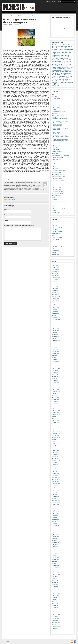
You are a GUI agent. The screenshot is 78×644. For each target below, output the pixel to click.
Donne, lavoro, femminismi (59, 115)
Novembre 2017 (57, 457)
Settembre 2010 (57, 615)
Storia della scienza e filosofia (59, 209)
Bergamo (70, 48)
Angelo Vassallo (56, 46)
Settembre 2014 (57, 529)
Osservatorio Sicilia (57, 188)
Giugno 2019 (56, 420)
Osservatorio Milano (57, 182)
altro (54, 94)
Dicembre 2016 (56, 478)
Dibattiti (8, 12)
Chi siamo (49, 1)
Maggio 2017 (56, 468)
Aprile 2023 (56, 333)
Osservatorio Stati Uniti (58, 190)
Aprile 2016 (56, 493)
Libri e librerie (56, 161)
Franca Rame (65, 58)
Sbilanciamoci (56, 249)
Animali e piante (57, 98)
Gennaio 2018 (56, 453)
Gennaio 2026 (56, 270)
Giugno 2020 (56, 397)
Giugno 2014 (56, 535)
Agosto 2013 (56, 554)
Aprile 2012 (56, 584)
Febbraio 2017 (56, 474)
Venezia (54, 85)
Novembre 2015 (57, 502)
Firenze (59, 58)
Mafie (61, 69)
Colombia (63, 52)
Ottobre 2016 (56, 481)
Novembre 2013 (57, 548)
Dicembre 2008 (56, 628)
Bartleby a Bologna (57, 120)
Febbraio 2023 (56, 336)
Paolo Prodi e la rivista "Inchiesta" (60, 131)
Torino (71, 82)
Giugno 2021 (56, 375)
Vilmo (58, 85)
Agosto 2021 (56, 371)
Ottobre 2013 (56, 550)
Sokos (55, 253)
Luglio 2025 (56, 281)
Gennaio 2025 (56, 293)
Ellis (68, 57)
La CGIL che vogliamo (58, 245)
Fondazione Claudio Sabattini (59, 127)
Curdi (53, 54)
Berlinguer (55, 50)
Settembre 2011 (57, 598)
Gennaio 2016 (56, 499)
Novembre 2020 (57, 388)
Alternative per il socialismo (59, 222)
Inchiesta (4, 642)
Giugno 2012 (56, 581)
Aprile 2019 (56, 424)
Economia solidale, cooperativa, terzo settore (62, 146)
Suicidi (58, 81)
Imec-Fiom (55, 241)
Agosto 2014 (56, 531)
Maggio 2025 (56, 285)
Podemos (69, 75)
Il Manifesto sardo (57, 239)
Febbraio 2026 (56, 268)
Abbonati (54, 1)
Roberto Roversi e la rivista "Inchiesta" (61, 137)
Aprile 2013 (56, 561)
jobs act (58, 64)
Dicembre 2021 (56, 363)
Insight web (56, 243)
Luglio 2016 (56, 487)
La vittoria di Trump (62, 66)
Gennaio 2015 (56, 521)
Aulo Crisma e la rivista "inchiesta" (60, 119)
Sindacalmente (56, 251)
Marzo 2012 (56, 586)
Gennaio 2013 (56, 567)
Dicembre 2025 (56, 272)
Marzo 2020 (56, 403)
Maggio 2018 (56, 445)
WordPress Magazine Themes (21, 642)
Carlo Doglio (55, 51)
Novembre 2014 (57, 525)
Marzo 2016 (56, 495)
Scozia (61, 78)
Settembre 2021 (57, 369)
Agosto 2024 (56, 302)
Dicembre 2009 (56, 622)
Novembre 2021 (57, 365)
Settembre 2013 (57, 552)
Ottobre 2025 (56, 275)
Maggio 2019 (56, 422)
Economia (16, 179)
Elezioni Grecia (63, 57)
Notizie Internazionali (58, 247)
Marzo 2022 (56, 357)
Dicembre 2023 (56, 317)
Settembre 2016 (57, 483)
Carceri (55, 104)
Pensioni (62, 75)
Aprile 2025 (56, 287)
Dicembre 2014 (56, 523)
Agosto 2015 (56, 508)
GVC (54, 235)
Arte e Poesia (56, 102)
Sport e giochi (56, 207)
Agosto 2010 (56, 617)
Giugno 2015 (56, 512)
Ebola (64, 55)
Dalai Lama (58, 54)
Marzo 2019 (56, 426)
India (66, 63)
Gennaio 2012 (56, 590)
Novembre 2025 (57, 273)
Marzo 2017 (56, 472)
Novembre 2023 (57, 319)
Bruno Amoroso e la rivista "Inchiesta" (61, 121)
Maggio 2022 (56, 354)
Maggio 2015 (56, 514)
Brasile (67, 50)
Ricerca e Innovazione (58, 203)
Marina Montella (67, 69)
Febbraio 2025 (56, 291)
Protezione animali (61, 76)
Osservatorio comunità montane (60, 174)
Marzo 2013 (56, 563)
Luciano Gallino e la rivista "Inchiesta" (61, 128)
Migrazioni (55, 163)
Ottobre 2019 (56, 413)
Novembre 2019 (57, 411)
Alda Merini (70, 45)
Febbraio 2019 (56, 428)
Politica (54, 76)
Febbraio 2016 (56, 497)
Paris (57, 75)
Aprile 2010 (56, 621)
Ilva (63, 63)
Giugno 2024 (56, 306)
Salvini (54, 78)
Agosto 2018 (56, 439)
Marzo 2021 (56, 380)
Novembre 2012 (57, 571)
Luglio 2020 (56, 396)
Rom (70, 76)
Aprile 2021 (56, 378)
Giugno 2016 (56, 489)
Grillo (65, 61)
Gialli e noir (56, 153)
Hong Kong (59, 63)
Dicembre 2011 (56, 592)
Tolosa (68, 82)
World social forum (57, 142)
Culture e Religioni (57, 108)
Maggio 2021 (56, 376)
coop (67, 52)
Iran (55, 64)
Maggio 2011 (56, 605)
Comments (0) (17, 25)
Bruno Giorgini (6, 25)
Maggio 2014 (56, 537)
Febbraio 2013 (56, 565)
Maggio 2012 (56, 582)
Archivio (55, 100)
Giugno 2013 (56, 558)
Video (12, 12)
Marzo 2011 (56, 609)
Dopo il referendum (57, 55)
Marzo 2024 (56, 312)
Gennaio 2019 (56, 430)
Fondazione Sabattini (58, 234)
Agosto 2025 (56, 279)
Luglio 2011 (56, 602)
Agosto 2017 (56, 462)
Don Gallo (68, 54)
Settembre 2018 (57, 437)
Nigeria (70, 72)
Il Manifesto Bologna (57, 237)
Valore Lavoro (56, 254)
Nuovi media (56, 169)
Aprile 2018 (56, 447)
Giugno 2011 (56, 603)
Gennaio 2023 (56, 338)
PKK (65, 75)
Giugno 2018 (56, 443)
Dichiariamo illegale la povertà (59, 112)
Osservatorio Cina (57, 173)
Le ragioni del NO (68, 67)
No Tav (54, 73)
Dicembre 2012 (56, 569)
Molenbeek (64, 70)
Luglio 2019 (56, 418)
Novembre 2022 (57, 342)
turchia (64, 84)
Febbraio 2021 (56, 382)
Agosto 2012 (56, 577)
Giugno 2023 (56, 329)
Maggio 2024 (56, 308)
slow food (62, 79)
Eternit (71, 57)
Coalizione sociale (66, 51)
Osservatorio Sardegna (58, 186)
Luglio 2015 (56, 510)
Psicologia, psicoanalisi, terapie (60, 201)
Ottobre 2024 (56, 298)
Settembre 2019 (57, 415)
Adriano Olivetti (63, 45)
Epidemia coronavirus (58, 126)
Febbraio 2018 (56, 451)
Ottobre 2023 (56, 321)
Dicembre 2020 (56, 386)
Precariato (55, 199)
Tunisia (60, 84)
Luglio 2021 (56, 373)
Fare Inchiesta (22, 12)
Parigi (54, 75)
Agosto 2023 (56, 325)
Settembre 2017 (57, 460)
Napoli (66, 72)
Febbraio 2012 (56, 588)
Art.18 (67, 46)
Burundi (71, 50)
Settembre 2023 (57, 323)
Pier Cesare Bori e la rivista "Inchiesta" (61, 134)
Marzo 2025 (56, 289)
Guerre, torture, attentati (58, 157)
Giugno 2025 (56, 283)
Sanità (57, 78)
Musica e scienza (57, 130)
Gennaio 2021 (56, 384)
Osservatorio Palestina (58, 184)
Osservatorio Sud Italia (58, 192)
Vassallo (68, 84)
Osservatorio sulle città (58, 194)
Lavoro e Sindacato (57, 159)
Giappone (66, 60)
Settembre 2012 (57, 575)
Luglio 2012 (56, 579)
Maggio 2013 (56, 560)
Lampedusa (55, 67)
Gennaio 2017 (56, 476)
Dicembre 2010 (56, 611)
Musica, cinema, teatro (58, 167)
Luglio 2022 (56, 350)
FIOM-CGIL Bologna (57, 232)
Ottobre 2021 (56, 367)
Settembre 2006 (57, 630)
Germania (60, 60)
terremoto (58, 82)
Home (9, 16)
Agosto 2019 (56, 417)
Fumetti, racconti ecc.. (58, 152)
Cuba (69, 52)
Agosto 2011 (56, 600)
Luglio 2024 (56, 304)
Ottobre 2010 (56, 613)
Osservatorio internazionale (24, 179)
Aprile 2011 (56, 607)
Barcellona (59, 48)
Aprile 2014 (56, 539)
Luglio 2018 (56, 441)
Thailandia (63, 82)
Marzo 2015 (56, 518)
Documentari (56, 114)
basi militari (65, 48)
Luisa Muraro (56, 69)
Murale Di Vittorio (60, 72)
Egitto (68, 55)
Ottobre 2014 (56, 527)
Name (8, 209)
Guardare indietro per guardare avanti (61, 155)
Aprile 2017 (56, 470)
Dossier (4, 12)
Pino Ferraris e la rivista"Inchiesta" (60, 135)
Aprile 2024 (56, 310)
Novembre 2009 (57, 624)
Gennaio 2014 (56, 544)
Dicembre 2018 (56, 432)
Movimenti (55, 165)
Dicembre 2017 (56, 455)
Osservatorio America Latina (59, 171)
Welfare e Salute (57, 213)
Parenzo (69, 73)
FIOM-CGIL (56, 230)
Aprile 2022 (56, 355)
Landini (60, 67)
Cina (60, 51)
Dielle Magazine (57, 226)
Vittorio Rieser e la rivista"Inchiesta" (61, 141)
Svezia (61, 81)
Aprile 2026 (56, 264)
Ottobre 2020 (56, 390)
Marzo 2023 (56, 335)
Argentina (63, 46)
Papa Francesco (61, 73)
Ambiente (13, 16)
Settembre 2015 (57, 506)
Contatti (59, 1)
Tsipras (55, 84)
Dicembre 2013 (56, 546)
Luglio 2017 (56, 464)
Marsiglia (54, 70)
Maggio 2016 (56, 491)
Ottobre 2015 (56, 504)
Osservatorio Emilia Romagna (59, 176)
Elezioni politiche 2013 (58, 124)
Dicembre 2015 (56, 500)
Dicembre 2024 (56, 294)
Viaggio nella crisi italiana (58, 138)
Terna (65, 81)
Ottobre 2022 (56, 344)
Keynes (63, 64)
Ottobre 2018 (56, 436)
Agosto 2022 (56, 348)
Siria (58, 79)
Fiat (56, 58)
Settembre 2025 (57, 277)
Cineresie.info (56, 224)
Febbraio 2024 (56, 314)
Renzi (68, 76)
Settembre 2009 (57, 626)
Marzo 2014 (56, 540)
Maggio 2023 (56, 331)
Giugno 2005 (56, 632)
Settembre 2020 (57, 392)
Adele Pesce (55, 45)
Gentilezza (55, 60)
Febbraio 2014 (56, 542)
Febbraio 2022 (56, 359)
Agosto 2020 (56, 394)
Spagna (66, 79)
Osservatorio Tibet (29, 12)
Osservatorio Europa (58, 178)
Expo (53, 58)
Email (11, 215)
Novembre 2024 (57, 296)
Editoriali (16, 12)
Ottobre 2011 (56, 596)
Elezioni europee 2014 (58, 123)
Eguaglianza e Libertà (58, 228)
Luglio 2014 (56, 533)
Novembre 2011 (57, 594)
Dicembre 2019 (56, 409)
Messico (59, 70)
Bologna (61, 49)
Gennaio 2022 (56, 361)
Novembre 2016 (57, 479)
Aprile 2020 (56, 401)
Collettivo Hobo (56, 52)
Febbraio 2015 (56, 520)
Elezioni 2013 (56, 57)
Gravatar (32, 226)
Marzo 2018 (56, 449)
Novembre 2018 (57, 434)
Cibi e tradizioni (56, 106)
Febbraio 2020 (56, 405)
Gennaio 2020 (56, 407)
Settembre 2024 (57, 300)
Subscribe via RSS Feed (11, 200)
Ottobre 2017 (56, 458)
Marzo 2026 (56, 266)
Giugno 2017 (56, 466)
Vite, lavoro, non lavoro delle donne (60, 139)
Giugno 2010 (56, 619)
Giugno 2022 (56, 352)
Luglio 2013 (56, 556)
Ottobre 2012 (56, 573)
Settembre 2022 (57, 346)
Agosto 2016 (56, 485)
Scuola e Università (57, 205)
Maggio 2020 (56, 399)
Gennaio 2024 (56, 315)
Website (6, 220)
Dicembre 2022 (56, 340)
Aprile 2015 (56, 516)
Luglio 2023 (56, 327)
